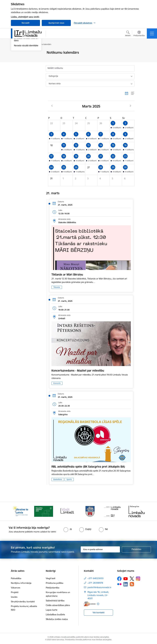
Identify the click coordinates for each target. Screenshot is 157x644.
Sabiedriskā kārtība (55, 601)
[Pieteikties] (136, 549)
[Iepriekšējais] (16, 511)
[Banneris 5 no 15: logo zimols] (113, 511)
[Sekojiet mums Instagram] (138, 579)
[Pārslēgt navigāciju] (152, 34)
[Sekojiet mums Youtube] (126, 579)
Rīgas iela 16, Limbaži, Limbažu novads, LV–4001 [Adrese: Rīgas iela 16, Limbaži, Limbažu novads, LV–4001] (98, 595)
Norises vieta (55, 84)
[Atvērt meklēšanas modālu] (128, 34)
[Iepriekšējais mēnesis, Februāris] (52, 106)
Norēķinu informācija (21, 583)
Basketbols (58, 479)
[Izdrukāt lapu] (142, 51)
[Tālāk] (141, 511)
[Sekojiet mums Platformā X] (132, 579)
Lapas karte (52, 610)
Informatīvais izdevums (25, 68)
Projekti (15, 592)
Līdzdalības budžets (55, 614)
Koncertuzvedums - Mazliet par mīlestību (78, 371)
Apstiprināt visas (56, 23)
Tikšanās (57, 287)
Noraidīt (26, 23)
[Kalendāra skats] (127, 93)
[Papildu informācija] (98, 604)
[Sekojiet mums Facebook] (119, 579)
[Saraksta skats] (133, 93)
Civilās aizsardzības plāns (58, 605)
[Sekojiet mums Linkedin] (126, 584)
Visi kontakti (98, 612)
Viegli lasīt (51, 578)
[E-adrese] (90, 604)
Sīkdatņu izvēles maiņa (57, 619)
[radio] (68, 529)
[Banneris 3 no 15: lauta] (67, 511)
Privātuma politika (55, 583)
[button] (116, 125)
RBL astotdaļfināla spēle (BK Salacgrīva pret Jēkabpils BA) (88, 467)
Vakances (16, 588)
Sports (69, 479)
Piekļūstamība (53, 588)
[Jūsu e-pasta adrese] (100, 549)
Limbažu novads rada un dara (26, 74)
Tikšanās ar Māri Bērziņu (67, 274)
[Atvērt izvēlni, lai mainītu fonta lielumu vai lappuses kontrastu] (139, 34)
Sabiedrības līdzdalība (24, 63)
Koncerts (57, 383)
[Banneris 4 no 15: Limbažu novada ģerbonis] (90, 511)
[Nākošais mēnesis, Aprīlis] (130, 106)
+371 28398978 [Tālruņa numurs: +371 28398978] (95, 583)
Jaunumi (18, 53)
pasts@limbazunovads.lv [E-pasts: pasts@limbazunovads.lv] (99, 587)
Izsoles (14, 597)
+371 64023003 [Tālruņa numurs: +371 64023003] (96, 578)
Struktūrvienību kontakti (23, 602)
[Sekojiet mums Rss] (132, 584)
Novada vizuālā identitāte (26, 80)
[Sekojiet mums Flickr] (119, 584)
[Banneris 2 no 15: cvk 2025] (44, 511)
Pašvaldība (16, 578)
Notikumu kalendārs (24, 58)
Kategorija (53, 76)
